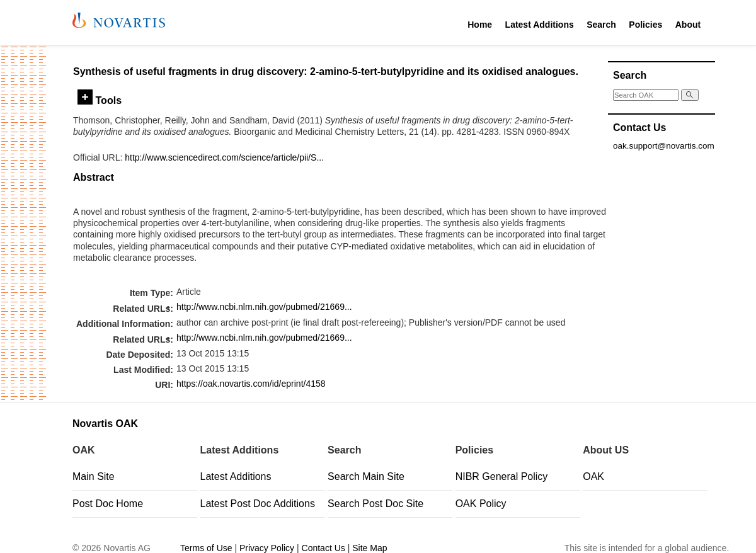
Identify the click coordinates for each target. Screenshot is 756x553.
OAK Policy (481, 504)
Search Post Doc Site (375, 504)
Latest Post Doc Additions (258, 504)
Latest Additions (540, 25)
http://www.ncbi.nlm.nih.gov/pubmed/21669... (264, 307)
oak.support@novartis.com (664, 146)
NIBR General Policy (502, 476)
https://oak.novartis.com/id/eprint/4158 (251, 384)
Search (601, 25)
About (688, 25)
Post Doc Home (108, 504)
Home (480, 25)
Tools (100, 100)
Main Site (94, 476)
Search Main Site (366, 476)
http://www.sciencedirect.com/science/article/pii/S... (224, 157)
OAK (593, 476)
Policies (645, 25)
